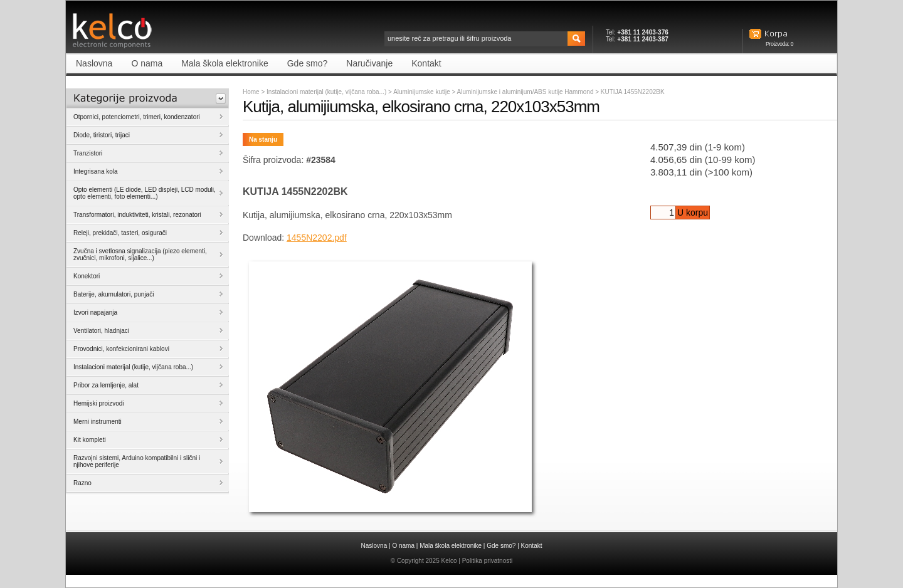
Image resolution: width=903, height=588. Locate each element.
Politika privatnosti (488, 561)
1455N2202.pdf (317, 238)
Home (251, 92)
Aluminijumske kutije (422, 92)
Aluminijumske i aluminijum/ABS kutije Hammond (526, 92)
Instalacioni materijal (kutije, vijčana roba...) (326, 92)
